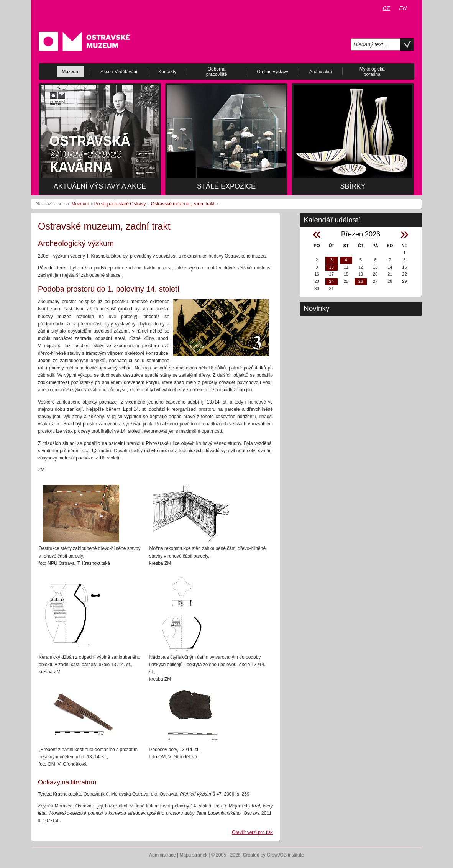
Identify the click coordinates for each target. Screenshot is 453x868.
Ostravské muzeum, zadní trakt (183, 204)
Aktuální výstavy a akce (100, 186)
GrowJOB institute (285, 855)
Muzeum (80, 204)
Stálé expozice (226, 186)
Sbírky (353, 186)
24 (332, 281)
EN (403, 8)
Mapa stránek (194, 855)
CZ (387, 8)
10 (332, 267)
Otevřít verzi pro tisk (252, 832)
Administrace (162, 855)
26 (361, 281)
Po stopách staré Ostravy (120, 204)
